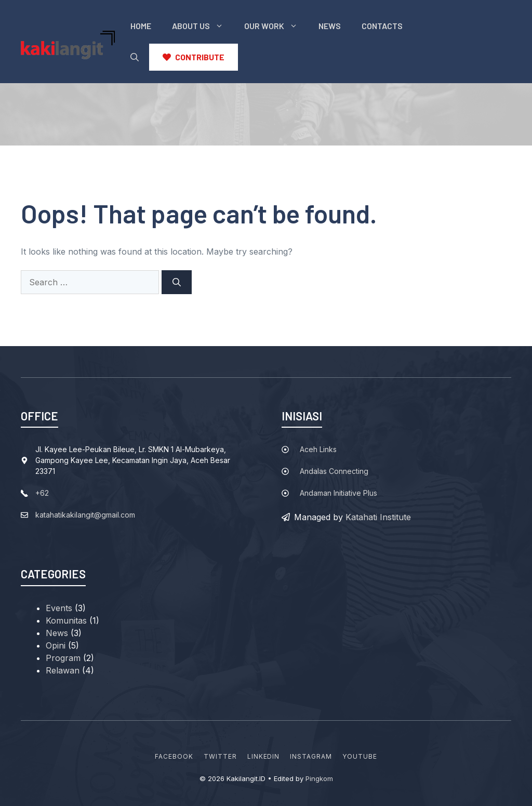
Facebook (174, 756)
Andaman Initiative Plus (338, 493)
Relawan (63, 670)
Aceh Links (318, 449)
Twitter (220, 756)
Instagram (311, 756)
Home (141, 26)
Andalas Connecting (334, 471)
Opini (56, 645)
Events (59, 608)
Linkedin (264, 756)
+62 (42, 493)
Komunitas (66, 620)
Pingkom (319, 778)
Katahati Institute (378, 517)
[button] (135, 57)
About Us (203, 26)
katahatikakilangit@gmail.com (85, 515)
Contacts (382, 26)
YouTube (360, 756)
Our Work (276, 26)
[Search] (177, 282)
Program (63, 658)
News (330, 26)
